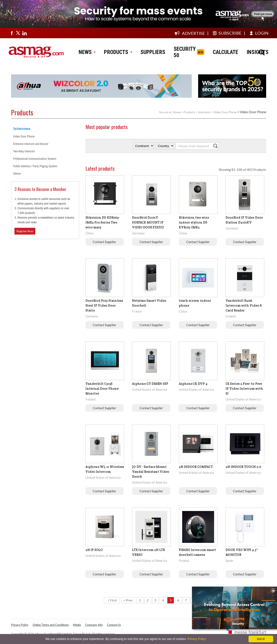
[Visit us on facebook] (12, 33)
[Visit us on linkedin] (24, 33)
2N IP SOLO (94, 550)
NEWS (87, 52)
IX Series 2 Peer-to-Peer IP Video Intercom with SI (244, 389)
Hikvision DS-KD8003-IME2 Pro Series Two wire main (103, 222)
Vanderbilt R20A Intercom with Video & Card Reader (244, 305)
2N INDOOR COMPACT (196, 467)
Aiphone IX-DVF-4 (193, 384)
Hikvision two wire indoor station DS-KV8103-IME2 (194, 222)
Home (177, 112)
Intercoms (204, 112)
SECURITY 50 (185, 52)
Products (189, 112)
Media (77, 625)
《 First (112, 600)
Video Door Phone (225, 112)
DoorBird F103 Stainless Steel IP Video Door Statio (104, 305)
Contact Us (114, 625)
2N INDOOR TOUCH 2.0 (243, 467)
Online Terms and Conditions (51, 625)
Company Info (94, 625)
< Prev (128, 600)
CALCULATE (225, 52)
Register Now (25, 231)
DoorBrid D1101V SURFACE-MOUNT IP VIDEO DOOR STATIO (148, 222)
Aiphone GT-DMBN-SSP (150, 384)
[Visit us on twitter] (18, 33)
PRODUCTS (118, 52)
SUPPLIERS (153, 52)
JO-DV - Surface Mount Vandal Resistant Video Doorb (151, 472)
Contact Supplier (104, 242)
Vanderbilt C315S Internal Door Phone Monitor (102, 389)
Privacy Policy (20, 625)
